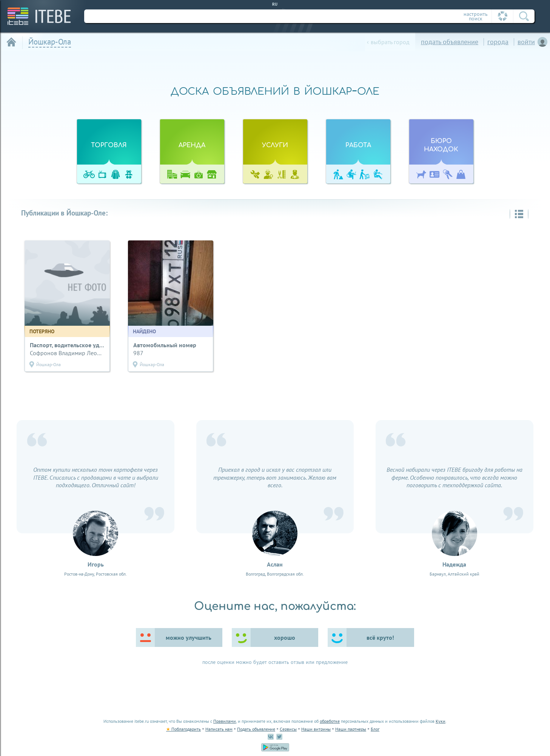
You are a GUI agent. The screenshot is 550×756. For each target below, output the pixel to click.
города (498, 42)
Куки (441, 721)
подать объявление (450, 42)
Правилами (225, 721)
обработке (330, 721)
